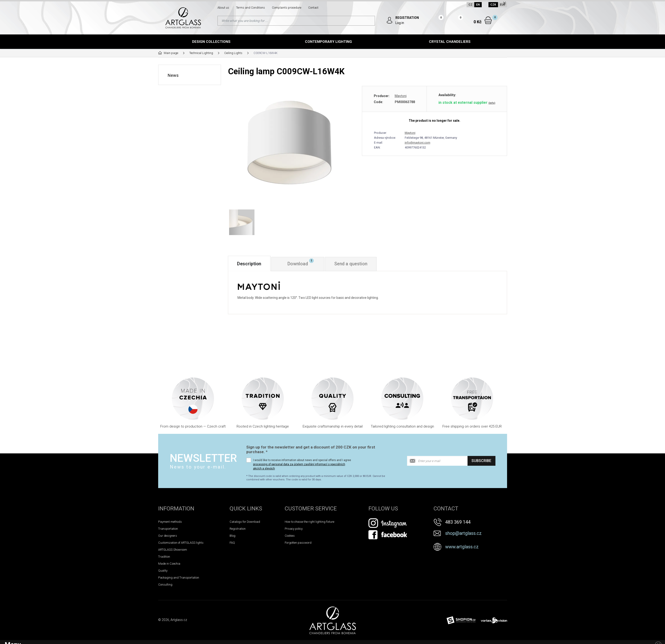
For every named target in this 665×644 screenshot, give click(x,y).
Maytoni (401, 96)
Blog (232, 537)
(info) (492, 103)
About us (223, 8)
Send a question (353, 265)
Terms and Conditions (251, 8)
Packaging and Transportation (179, 578)
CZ (470, 5)
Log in (400, 23)
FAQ (232, 544)
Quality (163, 572)
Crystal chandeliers (450, 42)
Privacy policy (294, 530)
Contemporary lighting (328, 42)
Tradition (164, 558)
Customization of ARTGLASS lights (181, 544)
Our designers (168, 537)
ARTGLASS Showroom (173, 551)
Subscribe (481, 462)
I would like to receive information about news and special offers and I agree (302, 465)
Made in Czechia (169, 565)
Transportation (168, 530)
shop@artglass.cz (463, 534)
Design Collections (211, 42)
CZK (493, 5)
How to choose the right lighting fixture (309, 523)
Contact (313, 8)
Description (250, 265)
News (173, 75)
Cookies (290, 537)
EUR (503, 5)
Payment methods (170, 523)
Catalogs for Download (245, 523)
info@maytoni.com (418, 143)
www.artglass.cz (462, 548)
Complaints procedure (287, 8)
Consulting (165, 585)
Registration (238, 530)
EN (478, 5)
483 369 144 (458, 523)
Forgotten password (298, 544)
